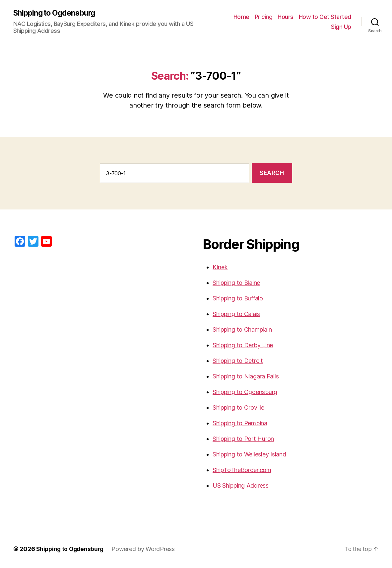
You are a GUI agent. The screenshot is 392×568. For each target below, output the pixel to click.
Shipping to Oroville (238, 408)
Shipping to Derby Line (243, 345)
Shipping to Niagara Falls (246, 377)
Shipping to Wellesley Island (249, 455)
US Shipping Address (241, 486)
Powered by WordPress (146, 549)
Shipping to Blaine (236, 283)
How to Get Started (325, 17)
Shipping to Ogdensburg (57, 13)
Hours (286, 17)
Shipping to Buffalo (238, 299)
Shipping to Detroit (238, 361)
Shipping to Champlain (242, 330)
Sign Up (341, 27)
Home (241, 17)
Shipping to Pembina (240, 423)
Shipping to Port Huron (243, 439)
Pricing (264, 17)
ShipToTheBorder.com (242, 470)
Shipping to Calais (236, 314)
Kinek (220, 267)
